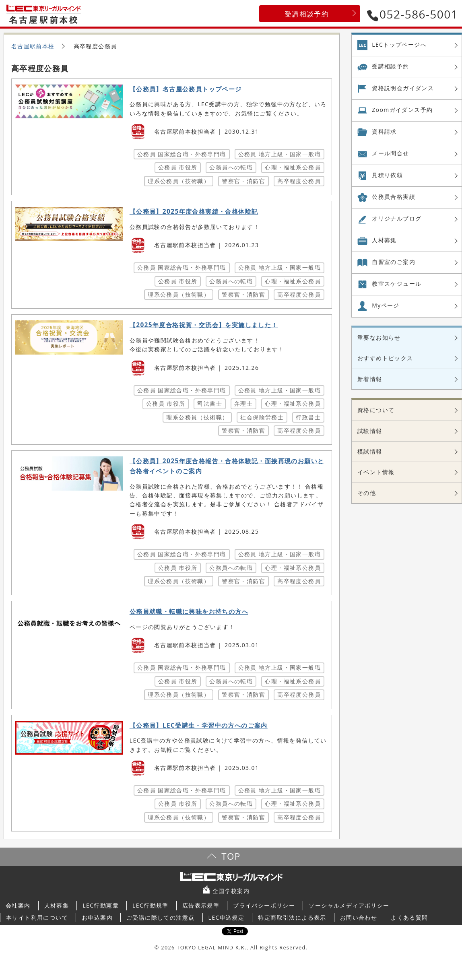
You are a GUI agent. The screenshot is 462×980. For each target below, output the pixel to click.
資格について (376, 410)
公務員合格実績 (394, 197)
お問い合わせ (359, 917)
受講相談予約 (307, 14)
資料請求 (384, 131)
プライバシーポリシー (264, 905)
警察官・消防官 (243, 181)
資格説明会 (403, 88)
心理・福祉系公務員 (293, 167)
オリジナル (397, 219)
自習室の (394, 262)
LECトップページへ (399, 44)
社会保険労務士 (262, 417)
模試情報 (370, 451)
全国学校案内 (231, 891)
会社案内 (18, 905)
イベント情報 (376, 472)
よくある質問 (409, 917)
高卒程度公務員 (299, 181)
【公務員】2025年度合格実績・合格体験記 (194, 211)
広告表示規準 (201, 905)
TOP (231, 856)
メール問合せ (390, 153)
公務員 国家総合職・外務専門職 (182, 154)
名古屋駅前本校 (33, 46)
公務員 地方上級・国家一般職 (279, 154)
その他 (367, 493)
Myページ (386, 305)
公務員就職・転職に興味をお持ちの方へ (189, 612)
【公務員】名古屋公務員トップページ (186, 89)
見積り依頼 (387, 175)
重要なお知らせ (379, 337)
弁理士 (243, 403)
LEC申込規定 (227, 917)
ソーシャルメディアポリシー (349, 905)
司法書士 (210, 403)
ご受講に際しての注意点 (160, 917)
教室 (397, 284)
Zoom (402, 110)
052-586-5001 (412, 14)
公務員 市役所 (178, 167)
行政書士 (308, 417)
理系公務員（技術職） (179, 181)
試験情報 (370, 431)
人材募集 (384, 240)
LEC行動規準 (151, 905)
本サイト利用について (37, 917)
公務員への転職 (231, 167)
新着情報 (370, 379)
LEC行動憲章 (101, 905)
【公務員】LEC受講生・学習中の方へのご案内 (199, 725)
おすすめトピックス (385, 358)
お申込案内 (97, 917)
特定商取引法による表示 (292, 917)
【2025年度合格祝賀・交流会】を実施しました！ (204, 325)
